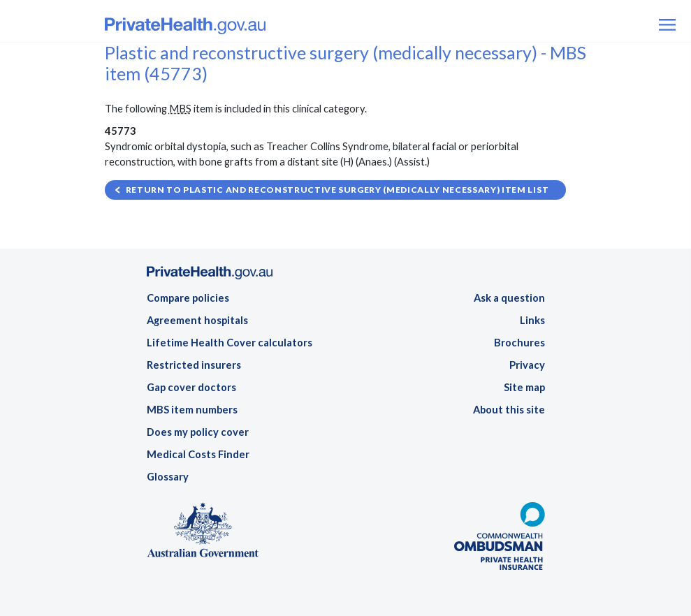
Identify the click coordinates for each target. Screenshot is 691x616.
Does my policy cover (198, 432)
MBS (180, 109)
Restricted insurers (194, 365)
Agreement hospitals (197, 320)
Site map (524, 387)
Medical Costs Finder (198, 454)
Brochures (519, 343)
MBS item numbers (192, 410)
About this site (509, 410)
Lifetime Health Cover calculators (230, 343)
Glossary (168, 477)
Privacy (527, 365)
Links (532, 320)
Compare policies (188, 298)
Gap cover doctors (191, 387)
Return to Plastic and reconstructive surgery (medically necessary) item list (337, 190)
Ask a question (509, 298)
